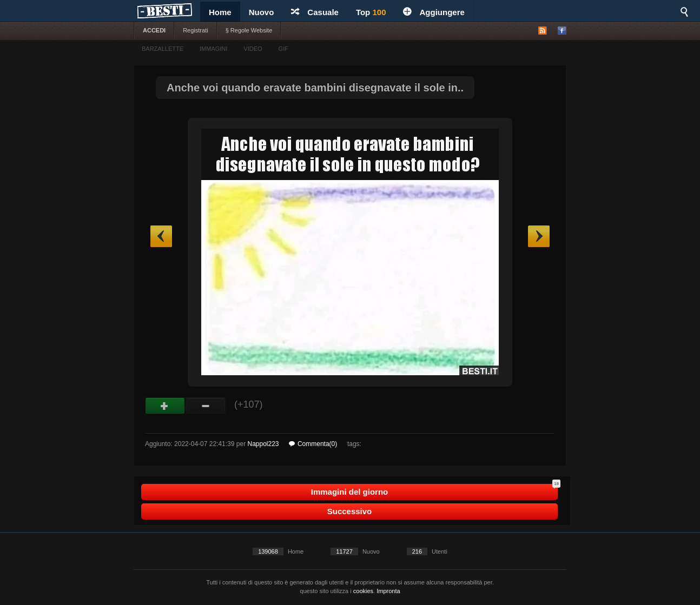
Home (220, 12)
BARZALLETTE (163, 49)
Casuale (315, 12)
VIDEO (253, 49)
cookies (363, 591)
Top (371, 12)
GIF (283, 49)
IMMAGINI (213, 49)
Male (206, 406)
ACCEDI (154, 30)
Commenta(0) (313, 444)
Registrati (195, 30)
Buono (165, 406)
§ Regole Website (249, 30)
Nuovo (262, 12)
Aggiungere (434, 12)
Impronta (388, 591)
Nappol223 (263, 444)
